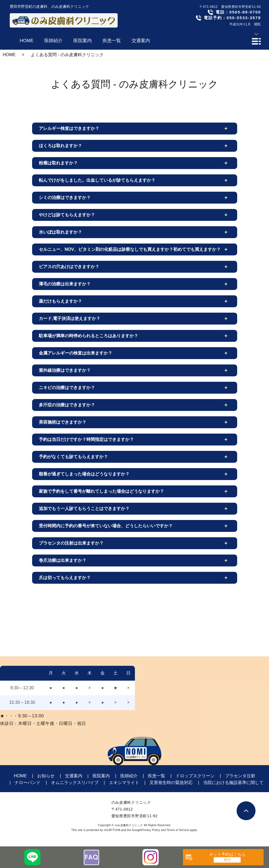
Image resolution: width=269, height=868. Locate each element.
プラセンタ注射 (240, 776)
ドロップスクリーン (195, 776)
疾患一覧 (156, 776)
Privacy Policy (151, 830)
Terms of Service (178, 830)
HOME (9, 55)
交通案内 (74, 776)
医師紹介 (129, 776)
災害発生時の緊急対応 (171, 783)
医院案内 (101, 776)
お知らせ (46, 776)
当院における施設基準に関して (233, 783)
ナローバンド (28, 783)
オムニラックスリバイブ (75, 783)
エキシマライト (124, 783)
